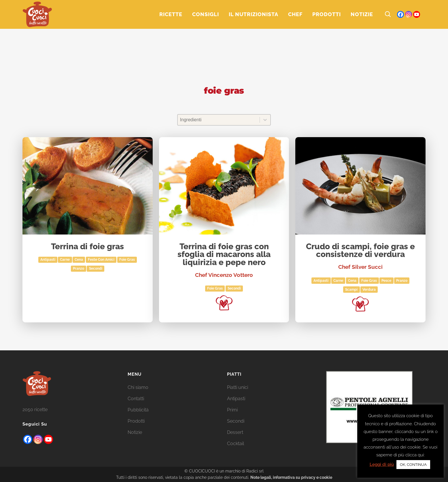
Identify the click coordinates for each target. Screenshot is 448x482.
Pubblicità (138, 410)
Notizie (135, 432)
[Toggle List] (265, 120)
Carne (65, 260)
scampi (351, 290)
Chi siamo (138, 387)
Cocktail (236, 444)
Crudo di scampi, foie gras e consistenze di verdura (360, 251)
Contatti (136, 399)
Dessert (235, 432)
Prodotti (136, 421)
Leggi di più (382, 464)
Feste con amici (101, 260)
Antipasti (48, 260)
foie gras (127, 260)
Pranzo (79, 269)
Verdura (369, 290)
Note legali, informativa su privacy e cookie (291, 477)
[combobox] (219, 120)
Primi (232, 410)
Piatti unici (238, 387)
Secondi (96, 269)
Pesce (386, 281)
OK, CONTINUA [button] (413, 465)
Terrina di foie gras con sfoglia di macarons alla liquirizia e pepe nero (224, 255)
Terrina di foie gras (87, 247)
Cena (79, 260)
